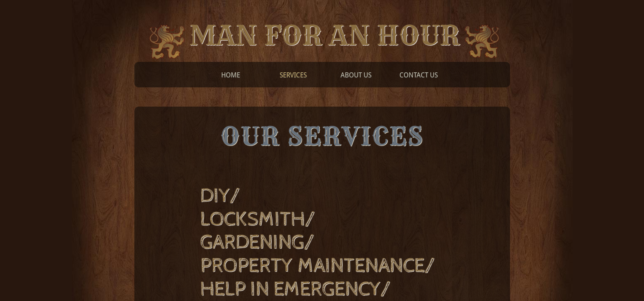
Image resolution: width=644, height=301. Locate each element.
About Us (356, 75)
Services (293, 75)
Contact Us (419, 75)
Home (231, 75)
